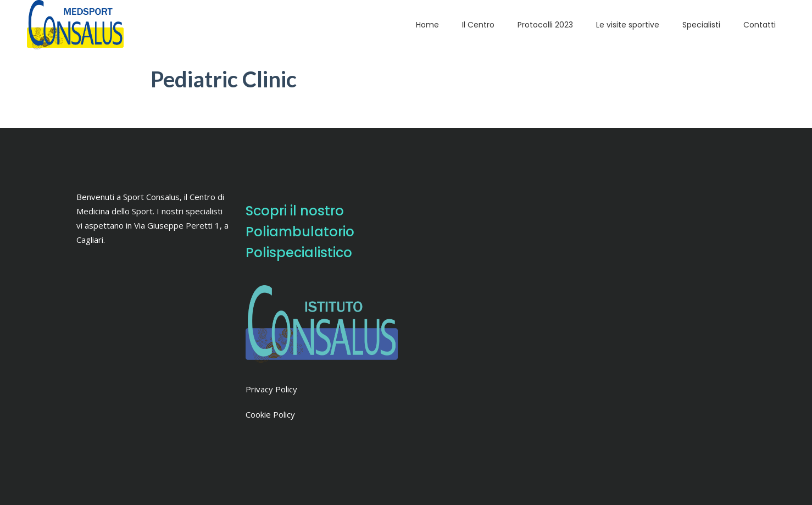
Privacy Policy (271, 389)
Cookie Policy (270, 414)
